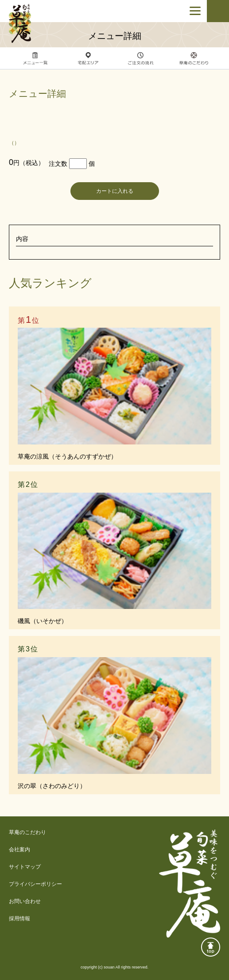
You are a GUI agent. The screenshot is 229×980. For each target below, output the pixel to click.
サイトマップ (25, 867)
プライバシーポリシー (35, 884)
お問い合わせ (25, 901)
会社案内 (19, 850)
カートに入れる (115, 191)
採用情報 (19, 919)
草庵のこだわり (27, 832)
